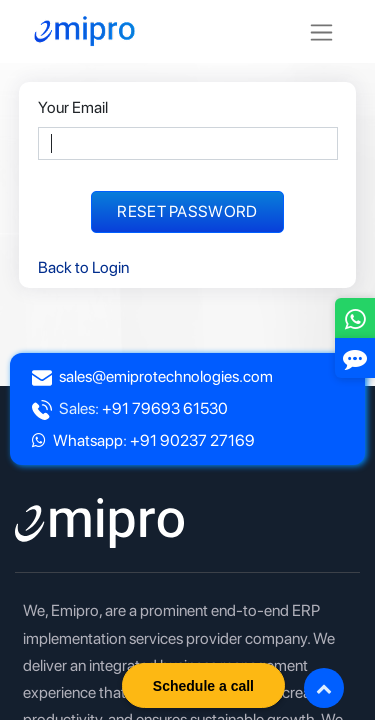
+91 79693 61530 (165, 408)
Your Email (73, 107)
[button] (324, 688)
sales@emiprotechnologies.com (166, 376)
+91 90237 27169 (192, 440)
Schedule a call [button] (203, 686)
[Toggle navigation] (321, 31)
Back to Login (83, 267)
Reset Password (187, 211)
